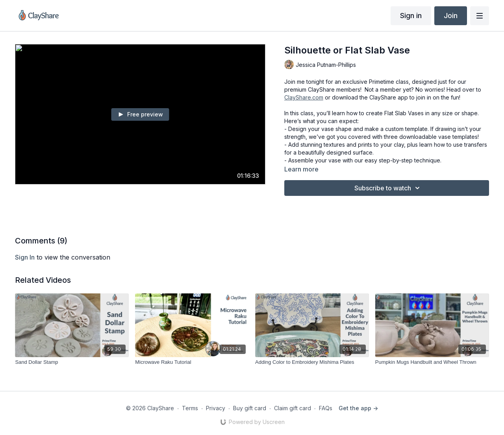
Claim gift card (293, 408)
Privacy (216, 408)
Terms (190, 408)
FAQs (326, 408)
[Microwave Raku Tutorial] (192, 362)
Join (451, 16)
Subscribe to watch (388, 188)
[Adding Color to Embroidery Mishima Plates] (312, 362)
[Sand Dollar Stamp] (72, 362)
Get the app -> (358, 408)
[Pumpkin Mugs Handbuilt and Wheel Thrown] (432, 362)
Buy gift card (250, 408)
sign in (25, 257)
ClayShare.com (304, 97)
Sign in (411, 16)
